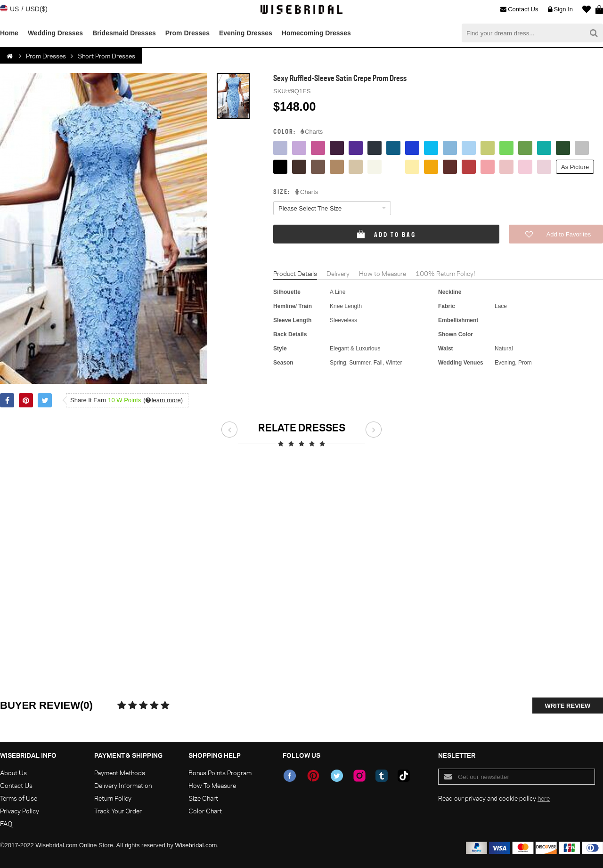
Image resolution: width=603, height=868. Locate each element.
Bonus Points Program (220, 773)
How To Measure (212, 785)
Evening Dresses (246, 33)
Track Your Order (118, 811)
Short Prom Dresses (106, 56)
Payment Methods (120, 773)
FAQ (6, 823)
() (163, 400)
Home (9, 33)
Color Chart (205, 811)
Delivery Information (123, 785)
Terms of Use (19, 798)
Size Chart (203, 798)
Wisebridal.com (196, 845)
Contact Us (519, 9)
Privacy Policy (20, 811)
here (544, 798)
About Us (13, 773)
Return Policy (113, 798)
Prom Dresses (187, 33)
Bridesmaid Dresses (124, 33)
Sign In (560, 9)
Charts (312, 132)
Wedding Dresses (55, 33)
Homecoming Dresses (316, 33)
